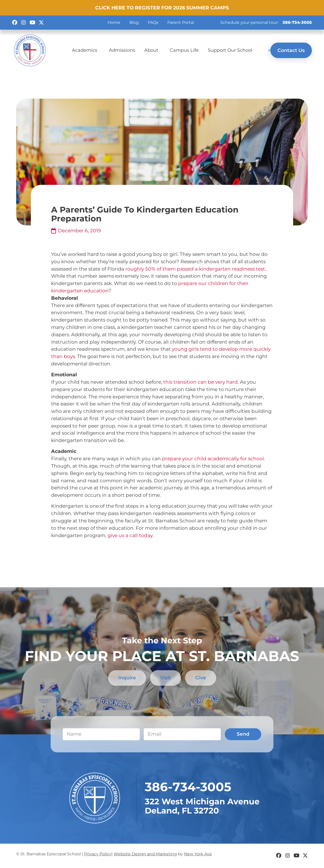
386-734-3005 (297, 22)
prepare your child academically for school (213, 458)
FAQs (153, 22)
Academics (86, 50)
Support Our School (230, 50)
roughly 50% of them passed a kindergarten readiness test (195, 269)
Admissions (122, 50)
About (153, 50)
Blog (134, 22)
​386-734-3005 (188, 787)
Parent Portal (181, 22)
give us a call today (130, 535)
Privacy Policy (98, 854)
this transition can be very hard (200, 382)
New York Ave (198, 854)
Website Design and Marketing (145, 854)
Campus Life (184, 50)
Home (114, 22)
